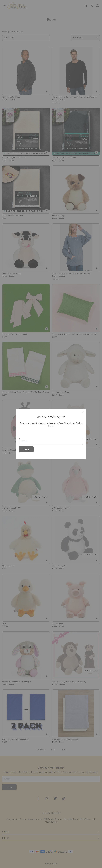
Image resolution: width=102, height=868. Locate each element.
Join (26, 449)
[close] (83, 412)
